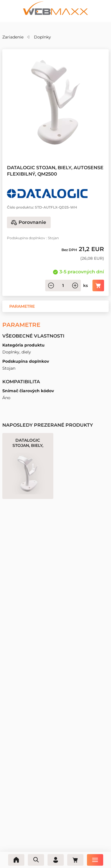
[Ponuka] (95, 860)
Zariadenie (13, 37)
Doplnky (42, 37)
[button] (22, 306)
